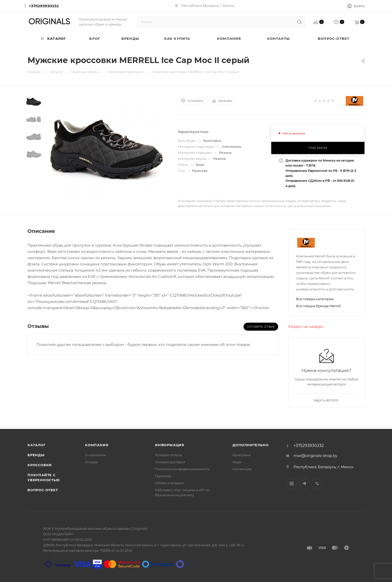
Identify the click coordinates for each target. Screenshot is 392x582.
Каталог (37, 445)
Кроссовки (40, 465)
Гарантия (163, 476)
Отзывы (91, 462)
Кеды (237, 462)
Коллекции (242, 469)
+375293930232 (44, 6)
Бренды (36, 455)
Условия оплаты (168, 455)
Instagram (292, 484)
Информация (170, 445)
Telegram (304, 484)
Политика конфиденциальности (182, 469)
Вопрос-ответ (43, 490)
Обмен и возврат (169, 483)
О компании (95, 455)
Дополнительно (250, 445)
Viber (317, 484)
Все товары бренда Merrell (318, 306)
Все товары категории (315, 299)
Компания (97, 445)
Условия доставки (170, 462)
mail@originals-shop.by (315, 456)
